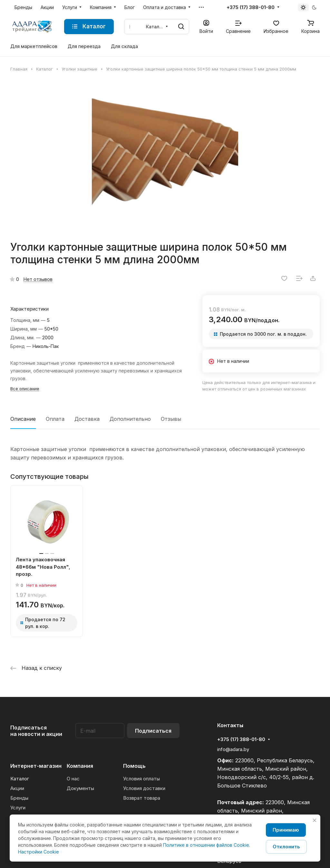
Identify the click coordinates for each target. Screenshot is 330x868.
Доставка (87, 419)
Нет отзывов (38, 279)
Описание (23, 419)
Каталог (20, 779)
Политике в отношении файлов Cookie (206, 845)
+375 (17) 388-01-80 (251, 7)
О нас (73, 779)
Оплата (55, 419)
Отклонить (286, 847)
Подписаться (153, 731)
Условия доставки (144, 788)
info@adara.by (233, 749)
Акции (17, 788)
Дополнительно (130, 419)
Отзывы (171, 419)
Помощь (134, 766)
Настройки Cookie (39, 852)
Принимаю (286, 830)
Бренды (19, 798)
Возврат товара (142, 798)
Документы (80, 788)
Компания (80, 766)
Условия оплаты (141, 779)
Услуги (18, 808)
